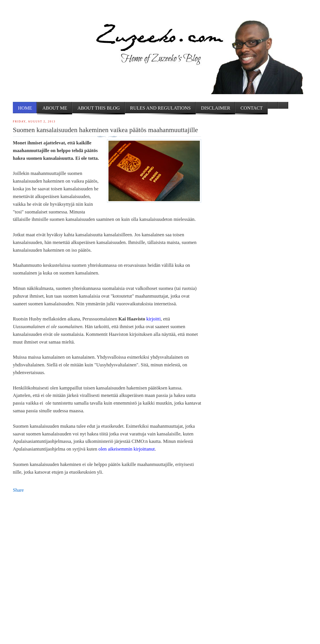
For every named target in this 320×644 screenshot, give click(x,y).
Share (18, 490)
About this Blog (98, 108)
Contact (251, 108)
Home (25, 108)
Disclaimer (216, 108)
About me (55, 108)
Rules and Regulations (160, 108)
